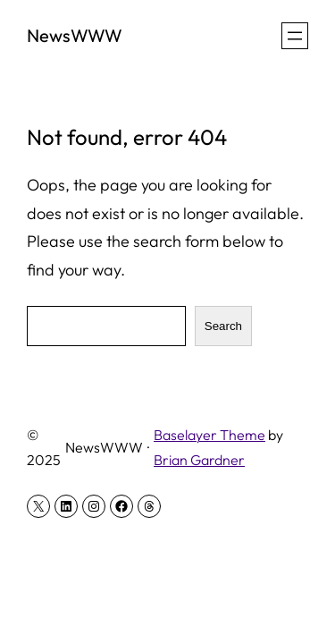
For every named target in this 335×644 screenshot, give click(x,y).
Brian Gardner (199, 460)
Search (223, 326)
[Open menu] (295, 36)
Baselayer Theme (209, 435)
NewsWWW (75, 35)
